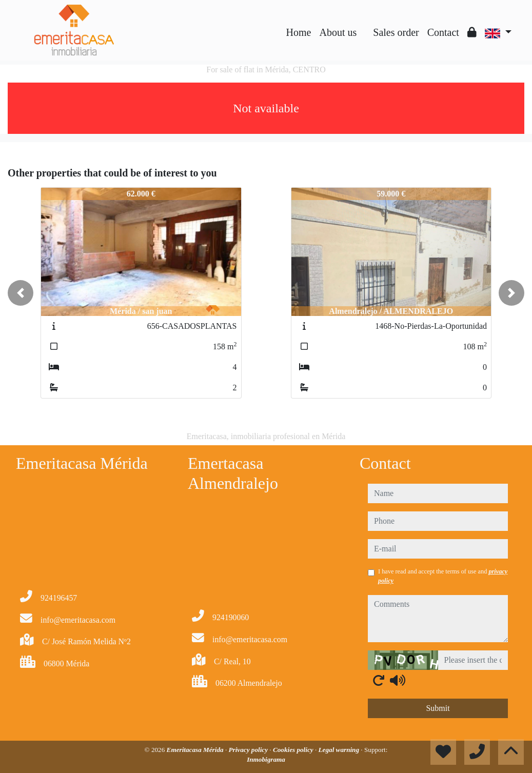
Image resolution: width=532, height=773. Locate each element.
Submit (438, 708)
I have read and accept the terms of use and (443, 576)
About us (338, 32)
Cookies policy (294, 750)
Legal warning (340, 750)
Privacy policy (249, 750)
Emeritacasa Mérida (196, 750)
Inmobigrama (266, 759)
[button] (21, 293)
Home (299, 32)
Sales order (396, 32)
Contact (443, 32)
